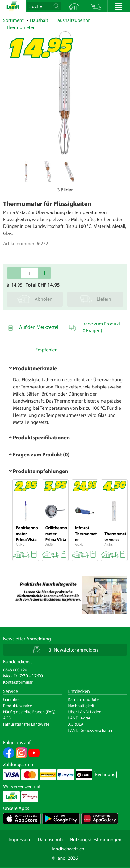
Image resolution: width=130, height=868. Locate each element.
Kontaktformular (18, 682)
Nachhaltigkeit (81, 706)
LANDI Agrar (79, 718)
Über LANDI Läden (85, 712)
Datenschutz (51, 840)
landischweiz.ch (68, 849)
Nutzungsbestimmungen (96, 840)
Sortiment (13, 20)
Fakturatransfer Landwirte (26, 724)
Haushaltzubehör (72, 20)
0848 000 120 (15, 670)
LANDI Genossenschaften (91, 730)
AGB (7, 718)
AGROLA (76, 724)
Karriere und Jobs (84, 699)
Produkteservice (18, 706)
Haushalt (39, 20)
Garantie (11, 699)
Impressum (20, 840)
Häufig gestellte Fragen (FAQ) (29, 712)
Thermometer (20, 27)
